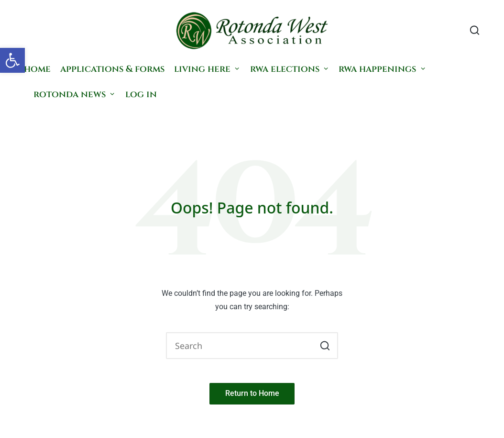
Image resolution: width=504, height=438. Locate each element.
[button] (12, 60)
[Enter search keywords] (252, 346)
